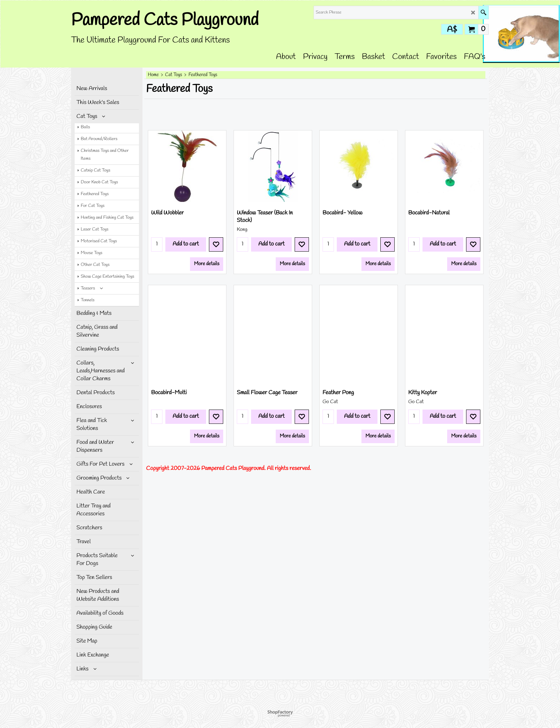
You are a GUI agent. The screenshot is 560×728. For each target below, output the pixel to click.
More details (207, 275)
